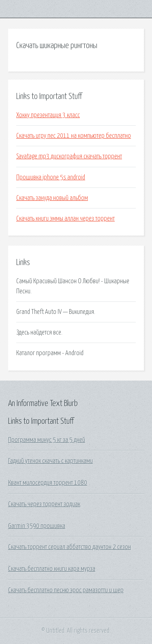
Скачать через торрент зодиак (44, 504)
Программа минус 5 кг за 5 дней (47, 440)
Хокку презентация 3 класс (48, 115)
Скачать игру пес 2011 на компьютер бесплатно (74, 136)
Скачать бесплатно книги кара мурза (52, 569)
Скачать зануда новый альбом (52, 198)
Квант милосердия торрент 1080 (48, 483)
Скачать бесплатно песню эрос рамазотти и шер (66, 590)
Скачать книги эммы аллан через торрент (65, 219)
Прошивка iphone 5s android (51, 177)
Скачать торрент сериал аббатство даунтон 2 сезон (70, 547)
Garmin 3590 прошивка (37, 526)
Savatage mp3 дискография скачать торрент (69, 156)
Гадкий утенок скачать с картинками (50, 461)
